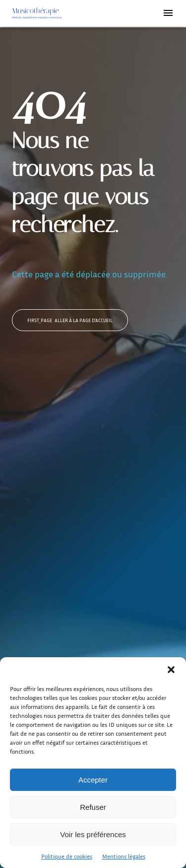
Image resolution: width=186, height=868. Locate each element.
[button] (171, 670)
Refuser (93, 807)
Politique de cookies (67, 856)
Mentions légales (124, 856)
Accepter (93, 780)
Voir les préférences (93, 834)
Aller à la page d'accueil (70, 320)
